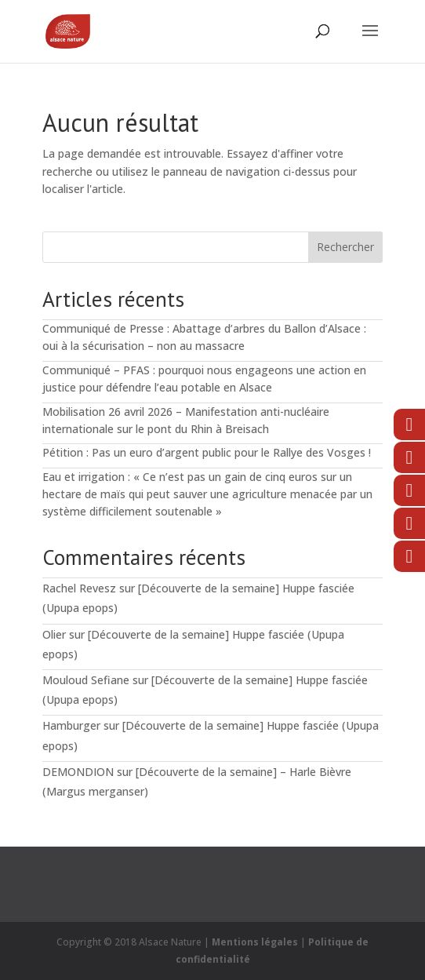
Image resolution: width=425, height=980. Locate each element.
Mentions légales (255, 942)
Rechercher (345, 247)
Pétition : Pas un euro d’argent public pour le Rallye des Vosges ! (207, 452)
